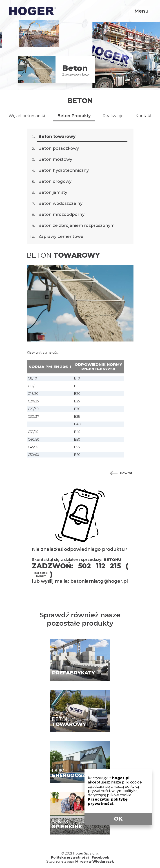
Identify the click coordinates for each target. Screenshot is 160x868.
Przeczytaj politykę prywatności (108, 801)
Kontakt (144, 116)
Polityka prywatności (70, 857)
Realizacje (113, 116)
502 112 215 (99, 566)
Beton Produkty (74, 116)
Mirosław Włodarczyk (95, 861)
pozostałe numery (41, 574)
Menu (141, 11)
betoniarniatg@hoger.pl (99, 581)
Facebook (100, 857)
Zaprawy (61, 237)
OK (118, 819)
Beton (80, 101)
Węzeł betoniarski (27, 116)
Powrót (126, 473)
